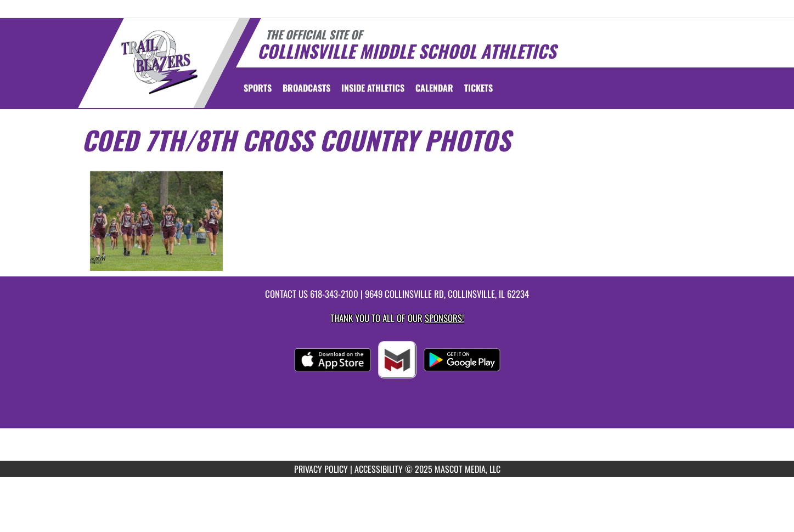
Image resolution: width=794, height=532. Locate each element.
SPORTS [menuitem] (258, 88)
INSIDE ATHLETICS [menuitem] (373, 88)
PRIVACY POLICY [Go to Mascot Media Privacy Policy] (321, 469)
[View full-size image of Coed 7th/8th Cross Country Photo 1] (157, 221)
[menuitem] (306, 88)
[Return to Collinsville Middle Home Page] (159, 62)
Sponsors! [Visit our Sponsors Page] (444, 318)
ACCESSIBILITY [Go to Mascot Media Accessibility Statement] (379, 469)
